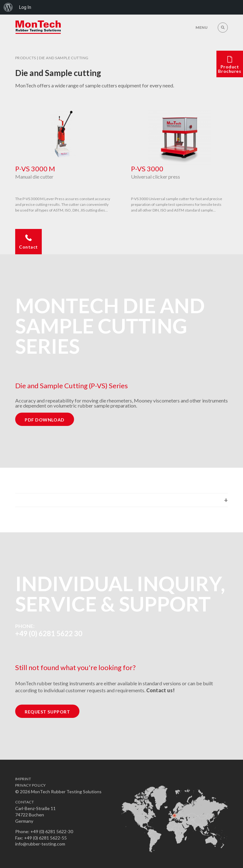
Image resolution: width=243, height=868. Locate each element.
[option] (64, 162)
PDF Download (45, 420)
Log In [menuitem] (25, 7)
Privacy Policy (31, 785)
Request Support (47, 712)
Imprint (23, 779)
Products (26, 58)
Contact (25, 802)
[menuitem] (8, 7)
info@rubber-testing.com (40, 844)
